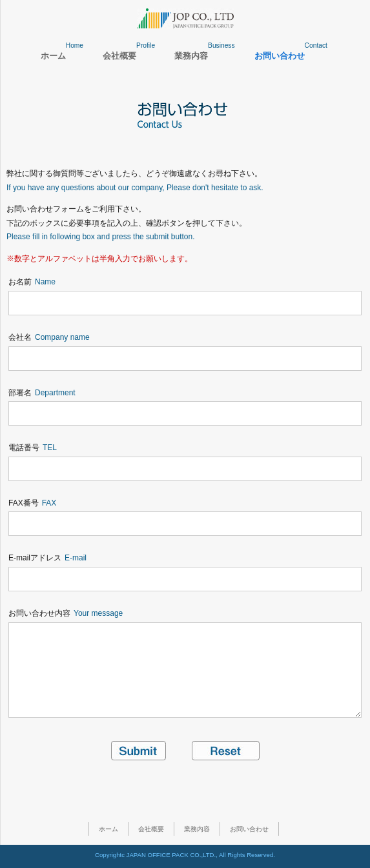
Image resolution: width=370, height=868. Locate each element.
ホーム (108, 829)
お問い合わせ (249, 829)
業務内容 (197, 829)
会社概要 (151, 829)
